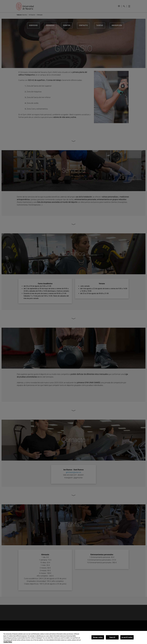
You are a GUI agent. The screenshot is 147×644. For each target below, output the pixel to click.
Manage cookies (98, 637)
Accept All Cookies (127, 637)
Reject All (112, 637)
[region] (73, 637)
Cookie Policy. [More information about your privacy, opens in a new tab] (8, 642)
